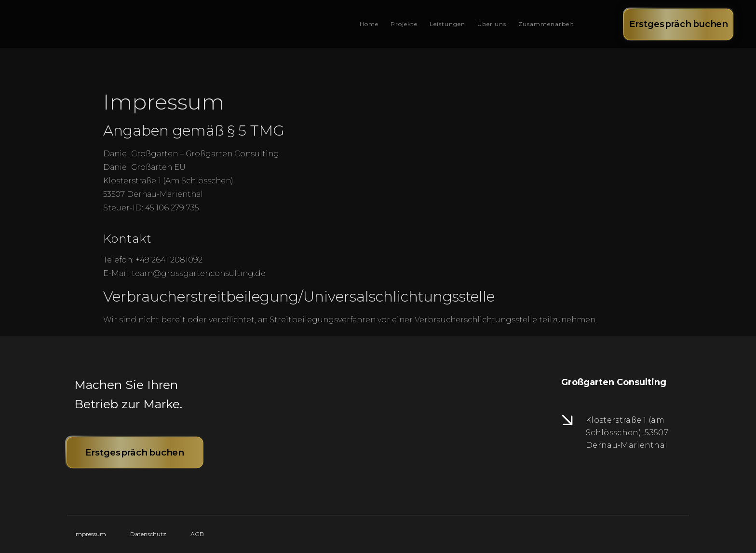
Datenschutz (148, 534)
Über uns (492, 24)
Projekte (404, 24)
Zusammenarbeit (546, 24)
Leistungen (447, 24)
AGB (197, 534)
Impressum (90, 534)
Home (369, 24)
